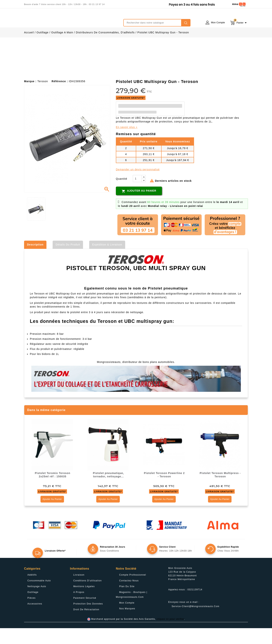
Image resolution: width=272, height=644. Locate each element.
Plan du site (127, 602)
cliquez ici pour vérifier (171, 635)
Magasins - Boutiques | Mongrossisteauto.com (132, 610)
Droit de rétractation (86, 625)
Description (35, 260)
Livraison (79, 591)
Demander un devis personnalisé (138, 185)
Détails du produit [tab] (68, 260)
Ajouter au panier (139, 207)
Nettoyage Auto (37, 602)
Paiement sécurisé (85, 614)
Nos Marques (127, 624)
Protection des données (88, 620)
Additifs (32, 591)
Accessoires (35, 620)
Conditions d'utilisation (87, 596)
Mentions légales (84, 602)
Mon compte (127, 619)
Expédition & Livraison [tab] (107, 260)
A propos (79, 608)
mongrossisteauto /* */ (57, 20)
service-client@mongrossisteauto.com (196, 622)
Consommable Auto (39, 596)
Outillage (33, 608)
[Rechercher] (157, 23)
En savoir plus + (127, 143)
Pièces (32, 614)
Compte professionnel (133, 591)
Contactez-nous (129, 596)
